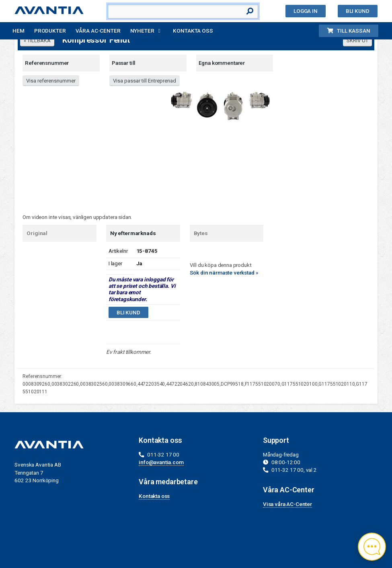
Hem (18, 31)
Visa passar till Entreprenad (145, 81)
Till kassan (348, 31)
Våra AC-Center (98, 31)
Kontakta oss (193, 31)
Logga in (306, 11)
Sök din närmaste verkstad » (224, 273)
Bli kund (358, 11)
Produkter (50, 31)
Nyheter (142, 31)
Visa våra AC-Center (287, 504)
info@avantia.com (161, 462)
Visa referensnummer (51, 81)
